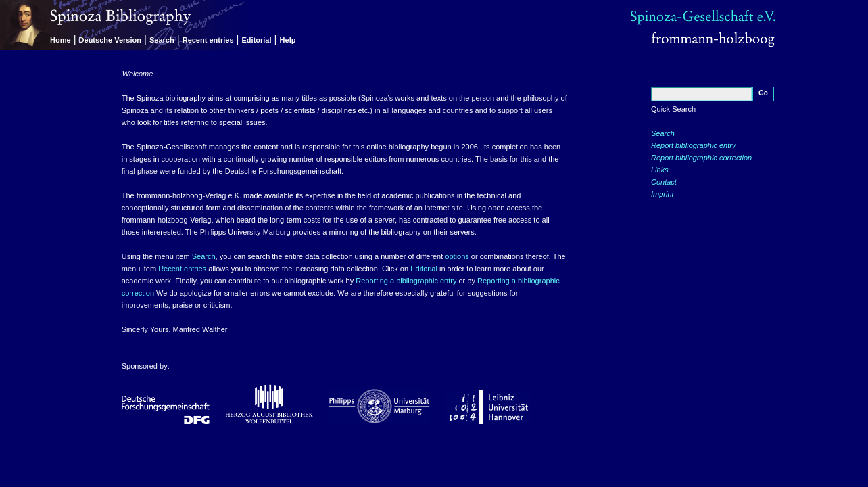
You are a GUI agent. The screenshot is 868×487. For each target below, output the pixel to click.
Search (162, 40)
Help (288, 40)
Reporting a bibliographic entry (406, 281)
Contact (664, 182)
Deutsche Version (110, 40)
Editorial (257, 40)
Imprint (662, 194)
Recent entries (208, 40)
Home (61, 40)
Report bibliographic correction (701, 158)
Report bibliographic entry (693, 145)
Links (660, 170)
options (457, 256)
